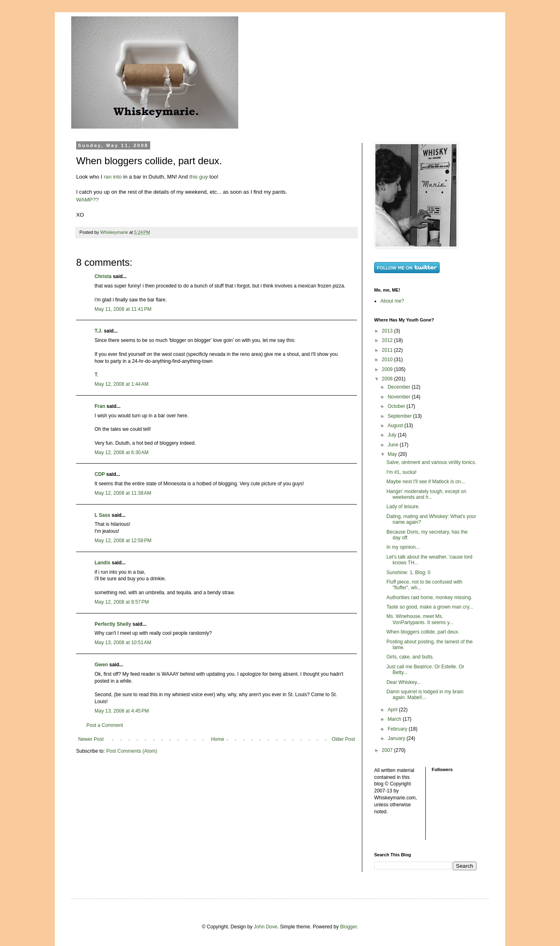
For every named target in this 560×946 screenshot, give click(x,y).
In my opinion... (403, 547)
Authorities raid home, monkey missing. (429, 597)
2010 (388, 360)
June (394, 445)
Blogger (349, 927)
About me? (392, 301)
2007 (388, 750)
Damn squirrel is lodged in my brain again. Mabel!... (425, 695)
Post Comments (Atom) (132, 751)
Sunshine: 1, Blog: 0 (408, 573)
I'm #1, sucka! (402, 472)
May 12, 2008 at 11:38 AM (123, 493)
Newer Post (91, 739)
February (398, 729)
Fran (100, 406)
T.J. (98, 331)
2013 (388, 331)
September (400, 416)
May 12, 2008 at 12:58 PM (123, 541)
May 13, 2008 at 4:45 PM (122, 711)
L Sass (102, 515)
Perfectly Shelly (113, 624)
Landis (103, 563)
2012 (388, 340)
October (397, 406)
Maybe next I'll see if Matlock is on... (426, 482)
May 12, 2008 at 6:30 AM (122, 453)
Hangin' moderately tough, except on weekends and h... (426, 494)
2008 (388, 379)
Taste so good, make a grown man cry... (430, 607)
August (396, 425)
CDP (100, 474)
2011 (388, 350)
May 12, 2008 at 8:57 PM (122, 602)
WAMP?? (87, 200)
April (393, 710)
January (397, 738)
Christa (103, 276)
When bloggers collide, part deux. (423, 632)
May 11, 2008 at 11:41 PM (123, 309)
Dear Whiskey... (404, 682)
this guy (198, 177)
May (393, 454)
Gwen (101, 665)
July (393, 435)
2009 (388, 369)
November (400, 397)
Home (218, 739)
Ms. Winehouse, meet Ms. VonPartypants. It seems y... (420, 619)
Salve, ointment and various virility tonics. (431, 462)
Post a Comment (105, 725)
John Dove (265, 927)
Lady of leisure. (403, 507)
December (400, 387)
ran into (113, 177)
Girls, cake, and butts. (410, 657)
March (395, 719)
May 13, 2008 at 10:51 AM (123, 643)
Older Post (343, 739)
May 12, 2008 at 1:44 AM (122, 384)
